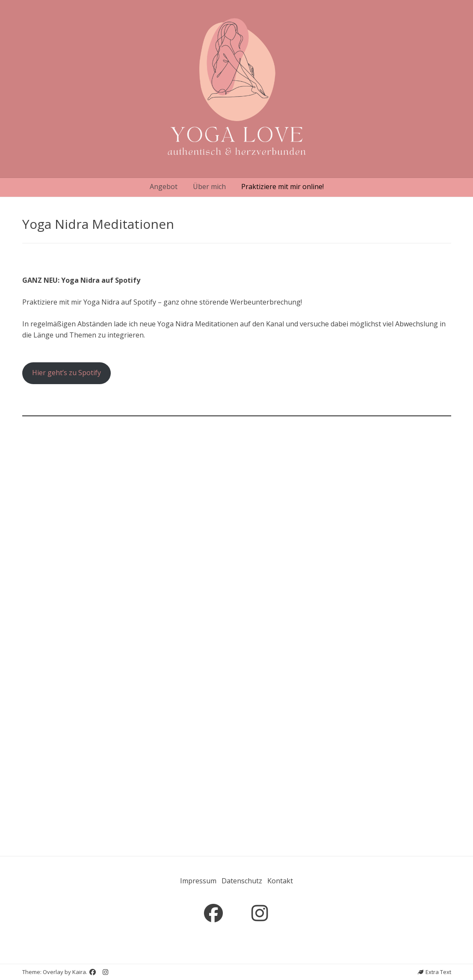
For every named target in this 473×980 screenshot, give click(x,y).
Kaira (79, 972)
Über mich (209, 187)
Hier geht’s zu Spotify (67, 373)
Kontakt (280, 881)
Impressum (198, 881)
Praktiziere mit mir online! (282, 187)
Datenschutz (242, 881)
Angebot (164, 187)
